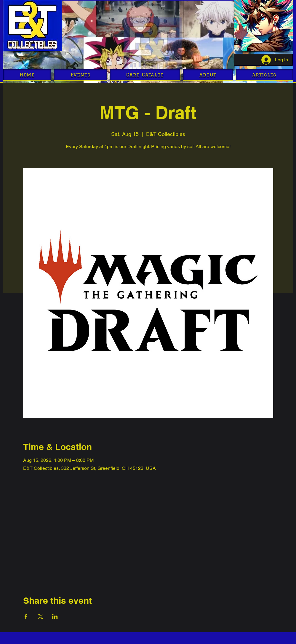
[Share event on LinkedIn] (55, 616)
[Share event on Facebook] (26, 616)
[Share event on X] (40, 616)
